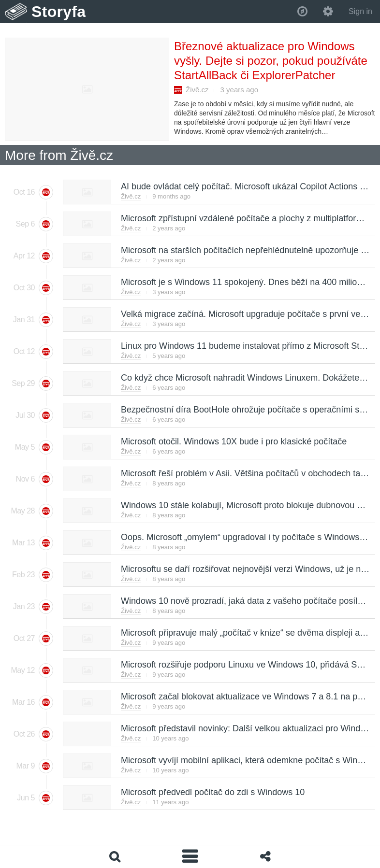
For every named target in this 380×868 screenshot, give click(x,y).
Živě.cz (197, 90)
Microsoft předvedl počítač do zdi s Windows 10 (212, 792)
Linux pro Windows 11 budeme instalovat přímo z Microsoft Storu (246, 346)
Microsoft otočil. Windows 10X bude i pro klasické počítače (233, 441)
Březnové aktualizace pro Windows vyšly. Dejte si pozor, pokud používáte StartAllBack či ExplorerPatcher (271, 61)
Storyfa (59, 12)
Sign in (360, 11)
